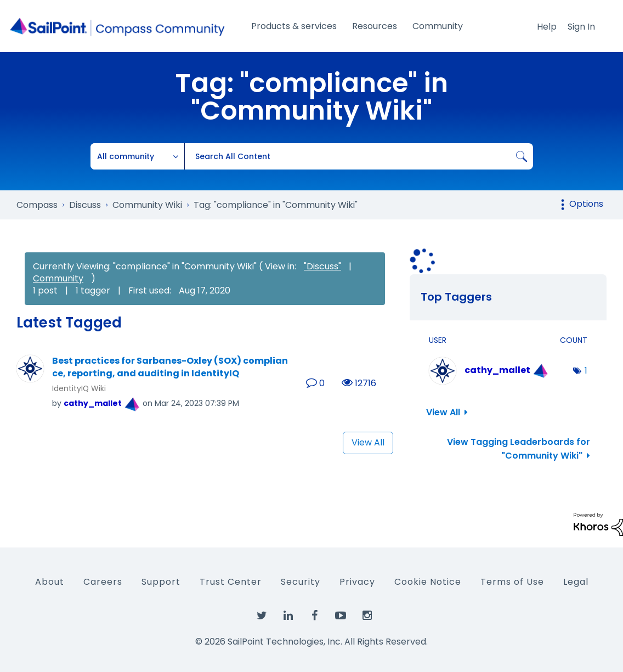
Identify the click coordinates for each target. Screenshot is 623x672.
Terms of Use (512, 582)
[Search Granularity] (138, 156)
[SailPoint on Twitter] (262, 616)
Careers (103, 582)
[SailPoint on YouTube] (341, 616)
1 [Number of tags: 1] (586, 371)
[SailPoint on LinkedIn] (288, 616)
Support (161, 582)
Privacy (357, 582)
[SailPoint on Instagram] (367, 616)
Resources (375, 26)
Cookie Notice (428, 582)
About (50, 582)
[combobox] (359, 156)
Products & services (294, 26)
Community (438, 26)
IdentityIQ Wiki (79, 388)
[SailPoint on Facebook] (314, 616)
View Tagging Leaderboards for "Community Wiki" (519, 449)
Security (301, 582)
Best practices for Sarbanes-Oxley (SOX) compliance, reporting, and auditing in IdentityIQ (170, 367)
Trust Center (231, 582)
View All (368, 442)
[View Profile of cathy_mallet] (93, 403)
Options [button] (586, 204)
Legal (576, 582)
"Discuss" (322, 266)
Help (547, 27)
